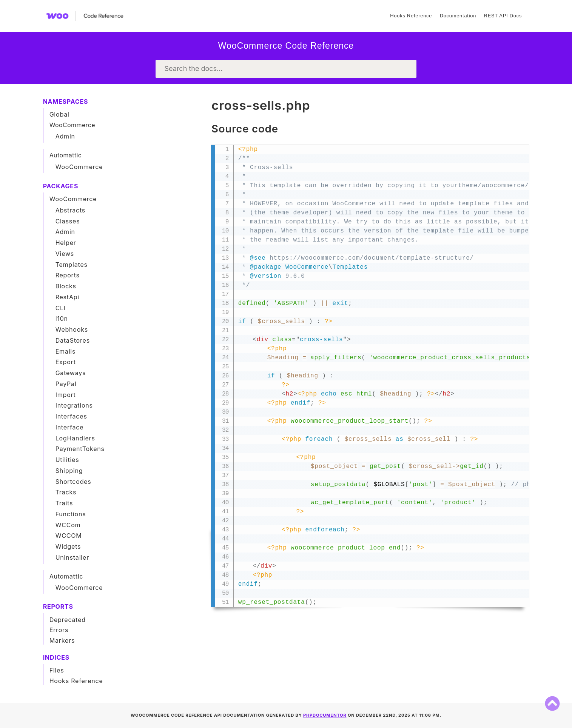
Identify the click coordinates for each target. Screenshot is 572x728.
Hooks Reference (411, 16)
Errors (59, 630)
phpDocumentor (325, 715)
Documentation (458, 16)
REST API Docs (503, 16)
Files (57, 670)
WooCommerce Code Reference (286, 46)
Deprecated (68, 620)
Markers (62, 640)
